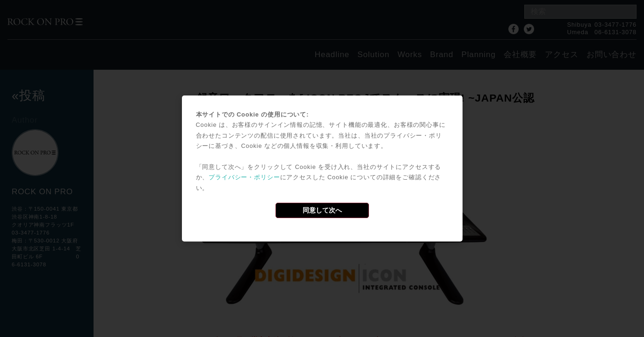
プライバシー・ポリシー (244, 177)
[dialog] (322, 168)
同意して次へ (322, 210)
